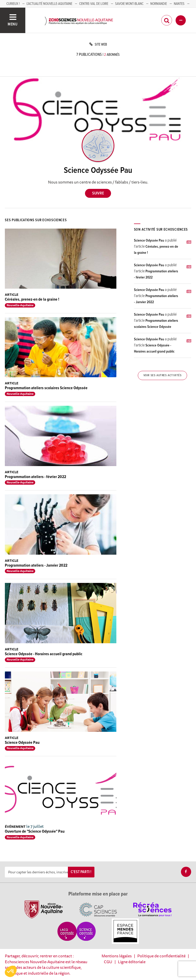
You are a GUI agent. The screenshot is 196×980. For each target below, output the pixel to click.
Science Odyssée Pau (22, 743)
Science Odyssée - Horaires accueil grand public (44, 654)
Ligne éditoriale (132, 962)
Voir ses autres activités (163, 375)
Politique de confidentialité (161, 956)
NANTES (179, 4)
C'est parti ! (81, 872)
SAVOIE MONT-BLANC (129, 4)
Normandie (159, 4)
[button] (11, 971)
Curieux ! (13, 4)
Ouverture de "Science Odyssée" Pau (35, 831)
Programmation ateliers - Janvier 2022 (36, 565)
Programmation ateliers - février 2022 (35, 477)
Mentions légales (117, 956)
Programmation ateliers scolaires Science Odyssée (46, 388)
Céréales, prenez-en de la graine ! (32, 299)
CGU (108, 962)
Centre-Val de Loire (94, 4)
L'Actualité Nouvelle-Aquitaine (49, 4)
